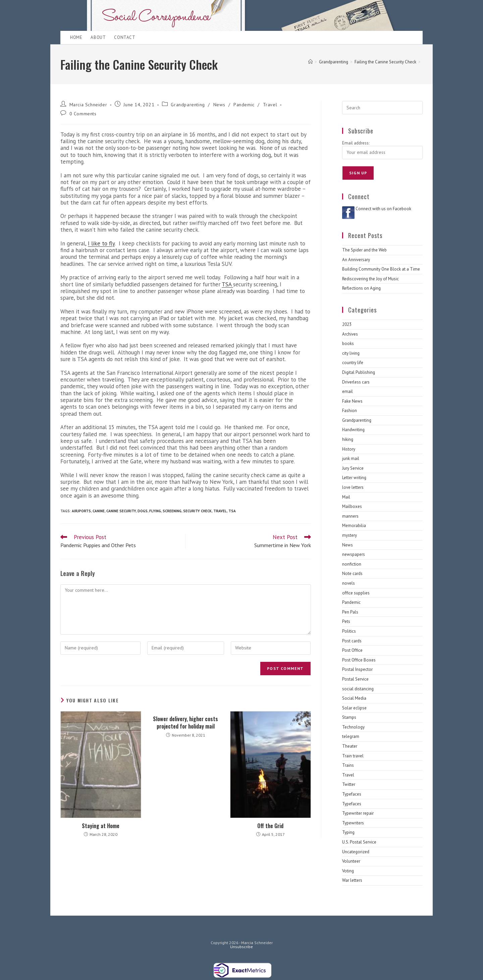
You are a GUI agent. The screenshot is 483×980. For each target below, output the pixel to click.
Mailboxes (352, 506)
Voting (348, 871)
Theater (350, 746)
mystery (350, 535)
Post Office (352, 650)
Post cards (352, 641)
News (219, 105)
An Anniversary (356, 260)
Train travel (353, 756)
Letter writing (354, 478)
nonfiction (352, 564)
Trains (348, 765)
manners (350, 516)
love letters (353, 487)
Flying (155, 511)
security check (197, 511)
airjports (81, 511)
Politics (349, 631)
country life (353, 363)
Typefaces (352, 794)
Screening (172, 511)
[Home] (310, 62)
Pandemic (244, 105)
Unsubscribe (241, 947)
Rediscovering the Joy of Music (370, 279)
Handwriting (353, 430)
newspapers (354, 554)
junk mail (351, 458)
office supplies (356, 593)
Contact (125, 37)
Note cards (352, 573)
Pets (346, 621)
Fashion (350, 411)
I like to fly (101, 243)
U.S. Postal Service (359, 842)
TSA (227, 284)
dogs (143, 511)
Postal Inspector (357, 669)
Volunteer (351, 861)
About (98, 37)
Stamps (349, 717)
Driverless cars (356, 382)
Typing (348, 832)
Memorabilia (354, 526)
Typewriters (353, 823)
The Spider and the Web (364, 250)
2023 (347, 324)
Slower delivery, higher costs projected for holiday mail (185, 723)
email (347, 391)
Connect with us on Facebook (383, 209)
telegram (351, 736)
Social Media (354, 698)
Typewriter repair (358, 813)
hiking (348, 439)
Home (76, 37)
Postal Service (355, 679)
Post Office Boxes (359, 660)
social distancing (358, 689)
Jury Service (353, 468)
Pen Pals (350, 612)
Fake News (352, 401)
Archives (350, 334)
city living (351, 353)
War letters (352, 880)
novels (348, 583)
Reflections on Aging (361, 288)
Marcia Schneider (88, 105)
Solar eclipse (354, 708)
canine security (121, 511)
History (349, 449)
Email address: (356, 143)
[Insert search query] (382, 108)
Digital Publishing (359, 372)
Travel (270, 105)
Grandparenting (188, 105)
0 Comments (83, 114)
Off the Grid (270, 826)
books (348, 343)
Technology (353, 727)
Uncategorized (356, 852)
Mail (346, 497)
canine (99, 511)
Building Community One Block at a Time (381, 269)
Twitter (349, 784)
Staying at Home (101, 826)
